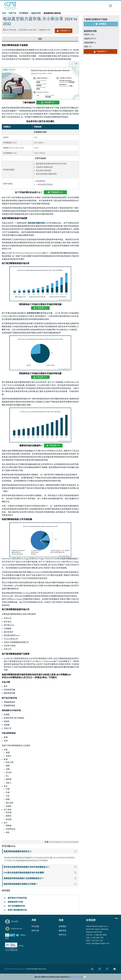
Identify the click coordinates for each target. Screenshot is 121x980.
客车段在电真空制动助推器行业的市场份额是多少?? (41, 867)
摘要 (40, 39)
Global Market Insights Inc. (15, 969)
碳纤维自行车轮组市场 (17, 898)
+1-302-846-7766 (97, 938)
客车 (4, 330)
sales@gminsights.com (100, 943)
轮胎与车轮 (36, 13)
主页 (4, 13)
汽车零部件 (24, 13)
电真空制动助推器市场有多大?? (41, 851)
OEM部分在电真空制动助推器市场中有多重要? (41, 873)
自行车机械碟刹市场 (16, 906)
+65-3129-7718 (97, 940)
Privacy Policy (76, 977)
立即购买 (101, 24)
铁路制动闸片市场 (15, 902)
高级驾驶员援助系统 (36, 223)
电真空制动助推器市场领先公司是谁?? (41, 884)
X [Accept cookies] (85, 977)
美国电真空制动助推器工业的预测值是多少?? (41, 878)
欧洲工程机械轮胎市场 (17, 910)
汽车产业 (12, 13)
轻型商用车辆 (33, 313)
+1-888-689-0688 (100, 935)
